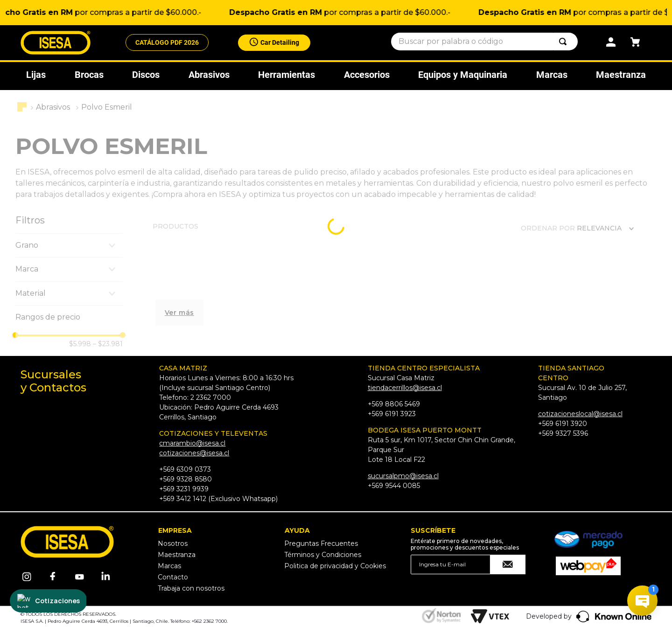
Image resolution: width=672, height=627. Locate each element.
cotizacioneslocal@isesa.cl (580, 414)
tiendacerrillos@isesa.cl (405, 388)
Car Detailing (280, 43)
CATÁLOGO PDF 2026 (167, 44)
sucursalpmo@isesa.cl (403, 476)
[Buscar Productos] (565, 43)
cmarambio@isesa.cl (192, 443)
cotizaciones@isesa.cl (194, 453)
